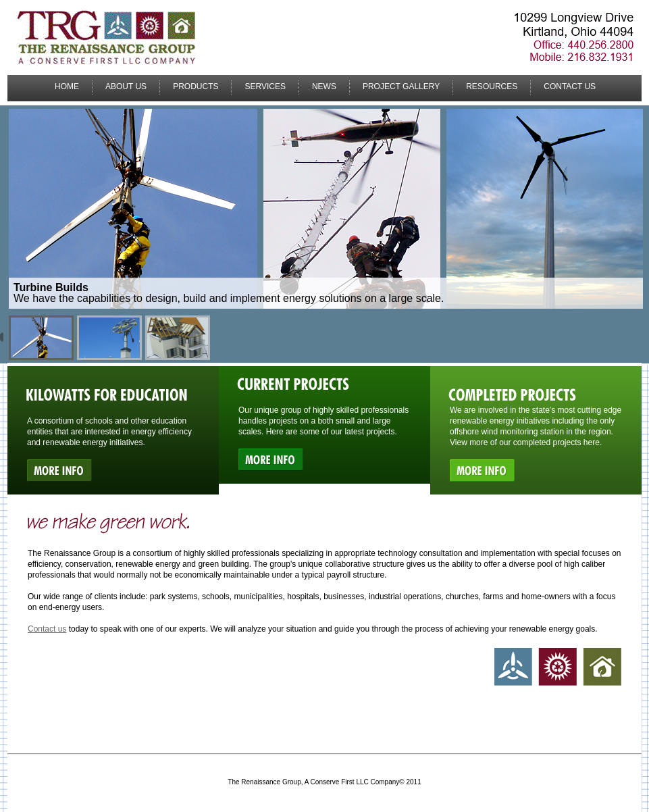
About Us (126, 86)
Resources (492, 86)
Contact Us (570, 86)
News (324, 86)
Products (196, 86)
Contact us (47, 629)
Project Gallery (401, 86)
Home (67, 86)
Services (265, 86)
